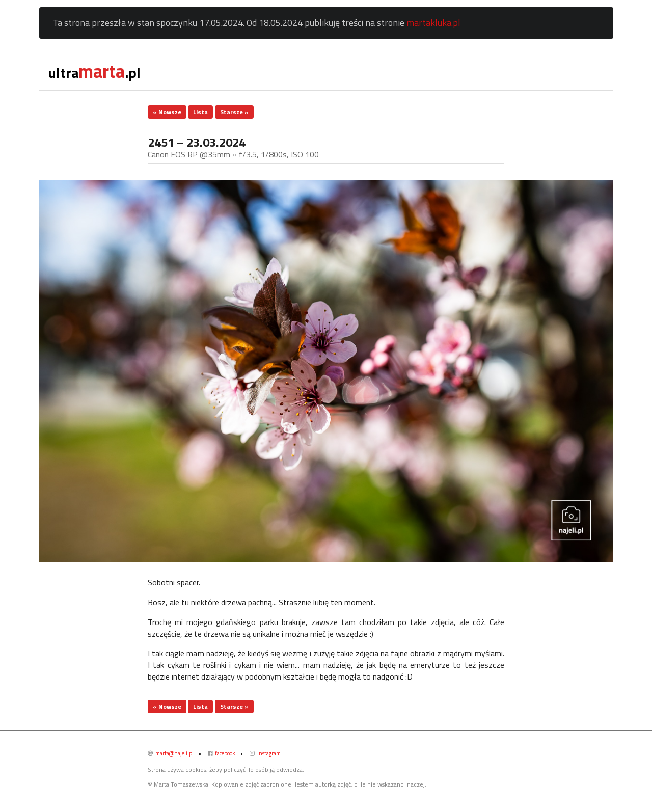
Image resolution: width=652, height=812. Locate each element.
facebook (221, 753)
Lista (200, 112)
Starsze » (234, 112)
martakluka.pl (433, 23)
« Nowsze (167, 112)
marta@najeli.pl (171, 753)
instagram (265, 753)
